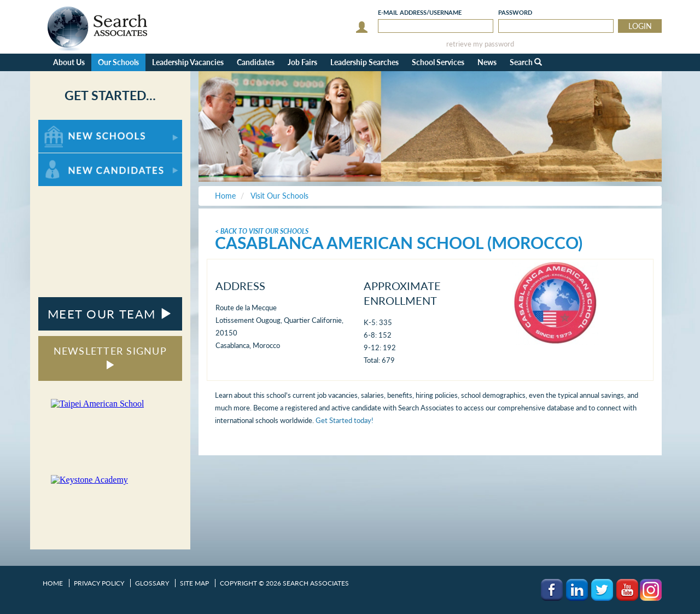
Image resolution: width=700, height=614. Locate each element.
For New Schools (67, 125)
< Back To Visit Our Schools (262, 231)
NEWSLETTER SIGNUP (110, 357)
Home (53, 583)
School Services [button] (438, 62)
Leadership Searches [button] (364, 62)
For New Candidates (72, 158)
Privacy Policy (99, 583)
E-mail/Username (420, 12)
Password (515, 12)
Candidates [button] (256, 62)
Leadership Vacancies (188, 62)
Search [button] (526, 62)
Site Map (194, 583)
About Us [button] (69, 62)
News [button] (487, 62)
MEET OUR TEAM (110, 314)
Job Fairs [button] (302, 62)
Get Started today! (345, 420)
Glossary (152, 583)
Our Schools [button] (118, 62)
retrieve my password (480, 44)
